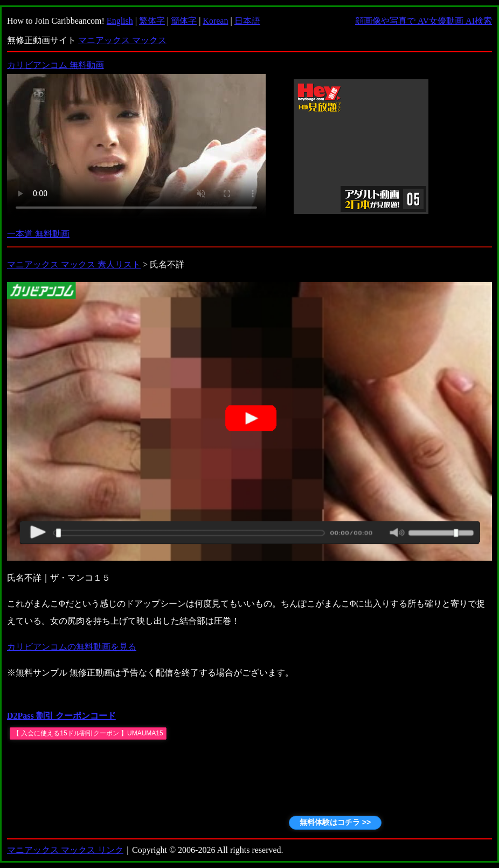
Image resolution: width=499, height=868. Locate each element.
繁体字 (152, 21)
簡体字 (184, 21)
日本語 (247, 21)
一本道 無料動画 (38, 234)
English (120, 21)
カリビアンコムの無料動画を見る (72, 647)
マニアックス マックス (122, 40)
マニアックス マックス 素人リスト (74, 264)
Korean (215, 21)
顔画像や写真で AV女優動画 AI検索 (424, 21)
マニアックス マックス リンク (65, 850)
